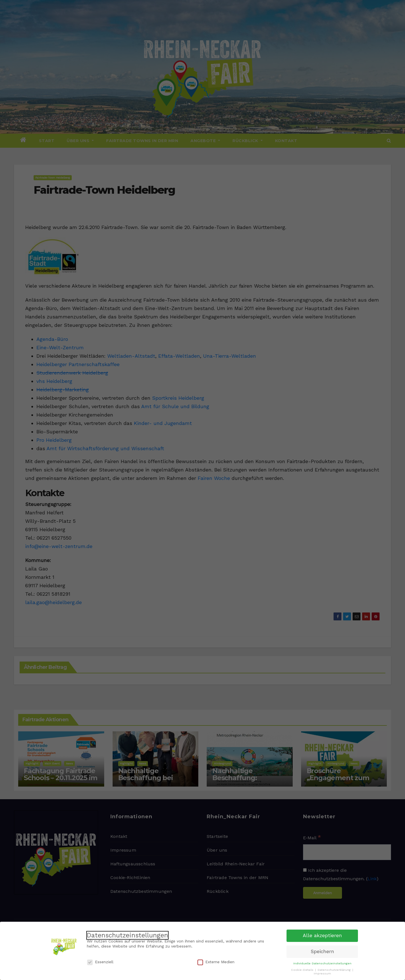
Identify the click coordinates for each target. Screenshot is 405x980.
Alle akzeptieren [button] (322, 933)
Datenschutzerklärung (335, 968)
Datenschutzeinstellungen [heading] (127, 933)
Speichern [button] (322, 949)
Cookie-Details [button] (303, 968)
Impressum (322, 971)
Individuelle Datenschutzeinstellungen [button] (322, 961)
